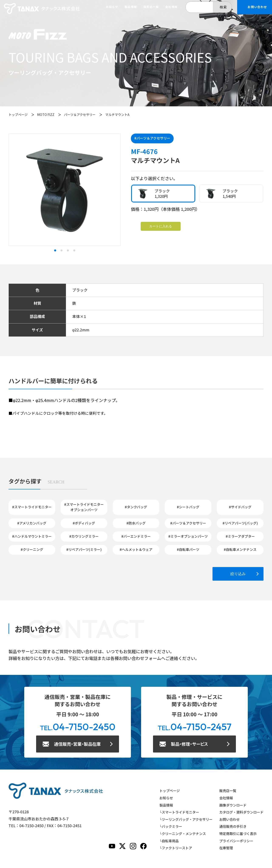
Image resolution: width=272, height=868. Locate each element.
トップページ (18, 115)
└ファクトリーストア (176, 848)
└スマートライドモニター (179, 812)
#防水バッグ (136, 523)
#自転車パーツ (188, 549)
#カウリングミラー (84, 536)
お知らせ (112, 7)
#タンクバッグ (136, 507)
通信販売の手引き (233, 826)
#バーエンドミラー (136, 536)
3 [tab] (68, 251)
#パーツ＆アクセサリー (152, 138)
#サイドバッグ (240, 507)
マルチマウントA (117, 115)
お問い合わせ (229, 819)
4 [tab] (74, 251)
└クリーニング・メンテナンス (183, 834)
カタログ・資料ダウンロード (241, 812)
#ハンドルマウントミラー (32, 536)
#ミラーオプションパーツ (188, 536)
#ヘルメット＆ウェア (136, 549)
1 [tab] (55, 251)
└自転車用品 (169, 841)
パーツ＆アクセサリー (80, 115)
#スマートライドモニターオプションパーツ (84, 507)
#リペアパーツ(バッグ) (240, 523)
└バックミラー (171, 826)
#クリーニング (32, 549)
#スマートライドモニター (32, 507)
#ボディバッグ (84, 523)
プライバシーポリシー (236, 841)
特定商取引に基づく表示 (238, 834)
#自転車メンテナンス (240, 549)
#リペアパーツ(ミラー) (84, 549)
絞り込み (238, 574)
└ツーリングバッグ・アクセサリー (186, 819)
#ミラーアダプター (240, 536)
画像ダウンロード (233, 805)
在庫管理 (226, 848)
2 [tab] (61, 251)
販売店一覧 (151, 7)
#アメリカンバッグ (32, 523)
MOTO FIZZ (46, 115)
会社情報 (171, 7)
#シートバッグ (188, 507)
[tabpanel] (65, 190)
